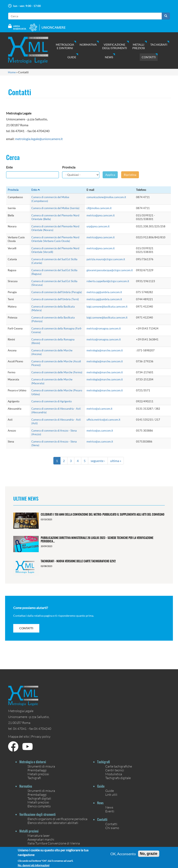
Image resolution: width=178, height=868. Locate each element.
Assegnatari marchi (41, 839)
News (109, 57)
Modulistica (114, 774)
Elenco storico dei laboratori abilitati (53, 823)
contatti (26, 628)
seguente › (98, 461)
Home (12, 72)
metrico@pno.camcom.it (101, 215)
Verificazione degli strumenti (115, 46)
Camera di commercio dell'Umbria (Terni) (55, 299)
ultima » (116, 461)
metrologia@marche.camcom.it (105, 350)
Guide (72, 57)
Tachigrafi (159, 45)
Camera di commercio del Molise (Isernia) (55, 208)
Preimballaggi (37, 770)
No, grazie (149, 855)
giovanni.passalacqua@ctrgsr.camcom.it (110, 270)
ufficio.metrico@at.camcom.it (103, 420)
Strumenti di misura (41, 766)
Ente (9, 167)
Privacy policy (41, 736)
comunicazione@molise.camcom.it (106, 197)
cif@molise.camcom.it (99, 208)
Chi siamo (112, 828)
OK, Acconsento (123, 856)
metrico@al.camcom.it (99, 409)
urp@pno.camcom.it (98, 226)
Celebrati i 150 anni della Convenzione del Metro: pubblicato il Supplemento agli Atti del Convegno (103, 514)
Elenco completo (39, 806)
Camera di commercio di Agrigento (52, 401)
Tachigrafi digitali (39, 798)
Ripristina (130, 175)
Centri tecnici (115, 770)
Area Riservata (20, 27)
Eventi (110, 811)
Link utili (111, 794)
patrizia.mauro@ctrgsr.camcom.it (106, 259)
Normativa (88, 45)
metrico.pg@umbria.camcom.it (104, 292)
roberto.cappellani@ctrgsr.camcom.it (108, 281)
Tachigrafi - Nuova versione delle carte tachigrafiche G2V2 (78, 561)
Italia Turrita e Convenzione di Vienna (54, 843)
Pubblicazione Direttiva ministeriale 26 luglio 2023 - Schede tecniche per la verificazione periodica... (97, 539)
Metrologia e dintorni (65, 46)
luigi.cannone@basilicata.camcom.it (107, 307)
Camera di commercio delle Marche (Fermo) (57, 372)
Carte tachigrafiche (119, 766)
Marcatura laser (39, 835)
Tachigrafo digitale (118, 778)
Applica (110, 175)
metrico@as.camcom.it (100, 431)
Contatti (149, 57)
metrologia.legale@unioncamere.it (39, 139)
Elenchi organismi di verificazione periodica (57, 819)
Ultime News (26, 498)
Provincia (69, 167)
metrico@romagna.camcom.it (104, 328)
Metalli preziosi (139, 46)
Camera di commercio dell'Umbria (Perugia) (57, 292)
